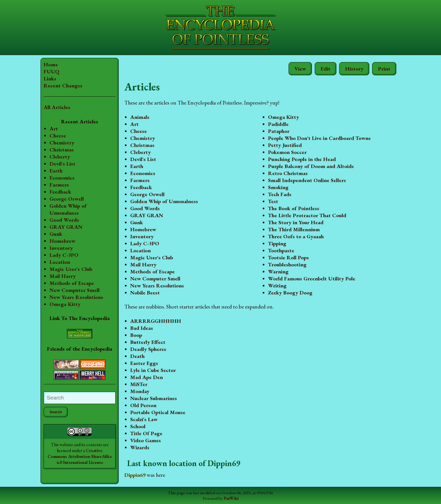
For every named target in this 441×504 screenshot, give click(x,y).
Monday (140, 391)
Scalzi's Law (144, 419)
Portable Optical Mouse (158, 412)
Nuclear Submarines (154, 398)
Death (137, 356)
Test (273, 201)
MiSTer (139, 384)
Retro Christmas (288, 173)
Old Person (143, 405)
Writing (277, 286)
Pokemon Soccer (287, 152)
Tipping (277, 243)
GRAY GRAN (66, 227)
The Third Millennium (294, 229)
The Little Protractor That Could (307, 215)
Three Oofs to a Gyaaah (296, 236)
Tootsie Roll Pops (288, 257)
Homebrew (62, 241)
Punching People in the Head (302, 159)
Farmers (59, 185)
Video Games (146, 440)
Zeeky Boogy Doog (290, 293)
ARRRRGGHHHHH (156, 321)
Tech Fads (280, 194)
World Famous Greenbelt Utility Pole (312, 279)
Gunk (56, 234)
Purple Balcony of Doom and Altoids (311, 166)
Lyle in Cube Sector (153, 370)
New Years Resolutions (76, 297)
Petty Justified (285, 145)
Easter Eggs (144, 363)
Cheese (58, 136)
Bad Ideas (142, 328)
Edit (326, 69)
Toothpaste (281, 250)
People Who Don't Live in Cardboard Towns (319, 138)
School (138, 426)
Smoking (278, 187)
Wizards (140, 447)
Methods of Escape (72, 283)
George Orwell (67, 199)
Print (384, 69)
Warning (278, 272)
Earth (56, 171)
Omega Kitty (65, 304)
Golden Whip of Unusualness (68, 209)
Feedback (60, 192)
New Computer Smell (75, 290)
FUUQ (51, 71)
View (300, 69)
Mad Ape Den (147, 377)
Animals (140, 117)
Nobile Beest (145, 293)
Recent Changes (63, 86)
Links (50, 79)
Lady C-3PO (64, 255)
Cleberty (60, 157)
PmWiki (231, 498)
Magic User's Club (71, 269)
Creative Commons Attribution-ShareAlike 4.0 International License (80, 456)
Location (60, 262)
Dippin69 (135, 475)
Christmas (62, 150)
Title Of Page (146, 433)
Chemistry (62, 143)
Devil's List (62, 164)
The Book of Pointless (294, 208)
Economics (62, 178)
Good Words (64, 220)
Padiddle (278, 124)
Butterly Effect (148, 342)
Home (51, 64)
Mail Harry (63, 276)
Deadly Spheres (148, 349)
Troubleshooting (287, 265)
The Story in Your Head (296, 222)
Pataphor (279, 131)
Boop (136, 335)
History (354, 69)
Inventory (61, 248)
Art (54, 129)
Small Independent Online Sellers (307, 180)
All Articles (57, 107)
